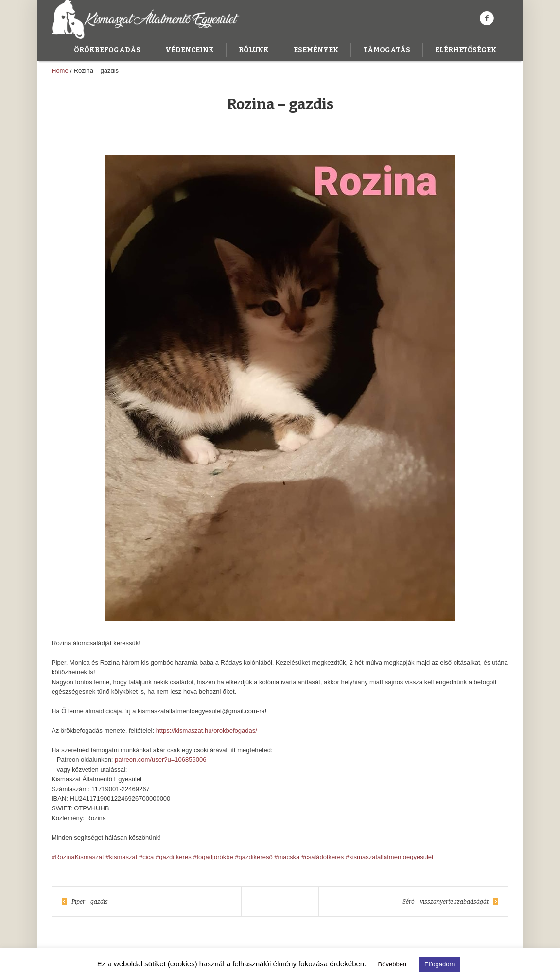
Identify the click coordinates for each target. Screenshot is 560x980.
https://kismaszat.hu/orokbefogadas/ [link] (207, 731)
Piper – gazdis (90, 902)
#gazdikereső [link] (254, 857)
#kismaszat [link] (121, 857)
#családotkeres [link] (323, 857)
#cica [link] (146, 857)
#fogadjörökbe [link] (213, 857)
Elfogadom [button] (439, 964)
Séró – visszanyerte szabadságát (446, 902)
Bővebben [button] (393, 964)
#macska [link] (287, 857)
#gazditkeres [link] (174, 857)
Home (60, 71)
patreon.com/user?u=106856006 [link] (160, 760)
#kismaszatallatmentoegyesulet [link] (390, 857)
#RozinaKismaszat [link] (78, 857)
